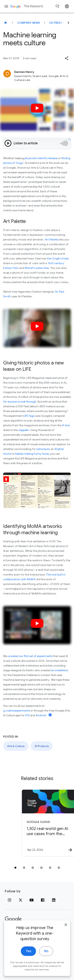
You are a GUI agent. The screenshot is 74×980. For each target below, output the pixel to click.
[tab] (15, 868)
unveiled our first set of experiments (30, 656)
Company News (29, 23)
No (46, 952)
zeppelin (24, 430)
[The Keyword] (6, 23)
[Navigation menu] (6, 6)
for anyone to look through (20, 402)
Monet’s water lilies (37, 268)
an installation (60, 670)
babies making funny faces (32, 454)
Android (41, 715)
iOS (27, 715)
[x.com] (21, 900)
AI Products (42, 746)
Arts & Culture (16, 746)
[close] (66, 925)
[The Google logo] (13, 919)
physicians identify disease (41, 158)
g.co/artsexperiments (16, 711)
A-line (66, 425)
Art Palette (52, 239)
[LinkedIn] (54, 900)
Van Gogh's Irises (58, 258)
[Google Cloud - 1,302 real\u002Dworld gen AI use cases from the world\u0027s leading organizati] (44, 823)
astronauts (43, 449)
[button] (67, 58)
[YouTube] (32, 900)
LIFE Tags (29, 416)
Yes (29, 952)
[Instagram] (9, 900)
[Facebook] (43, 900)
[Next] (68, 23)
